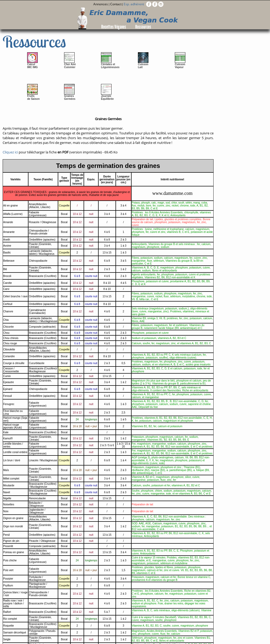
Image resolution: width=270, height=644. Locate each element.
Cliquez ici (10, 152)
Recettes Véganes (114, 27)
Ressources (143, 27)
